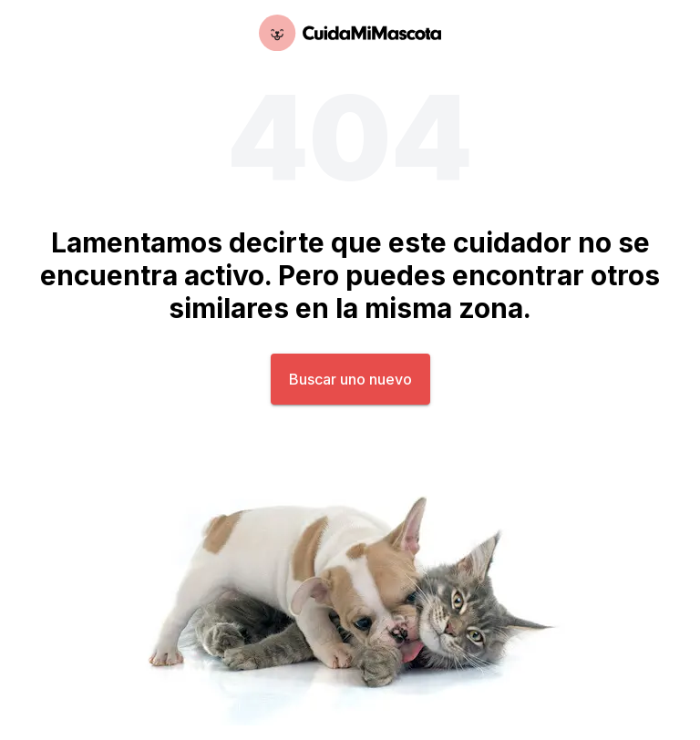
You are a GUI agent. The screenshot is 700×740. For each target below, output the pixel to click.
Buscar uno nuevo (350, 379)
